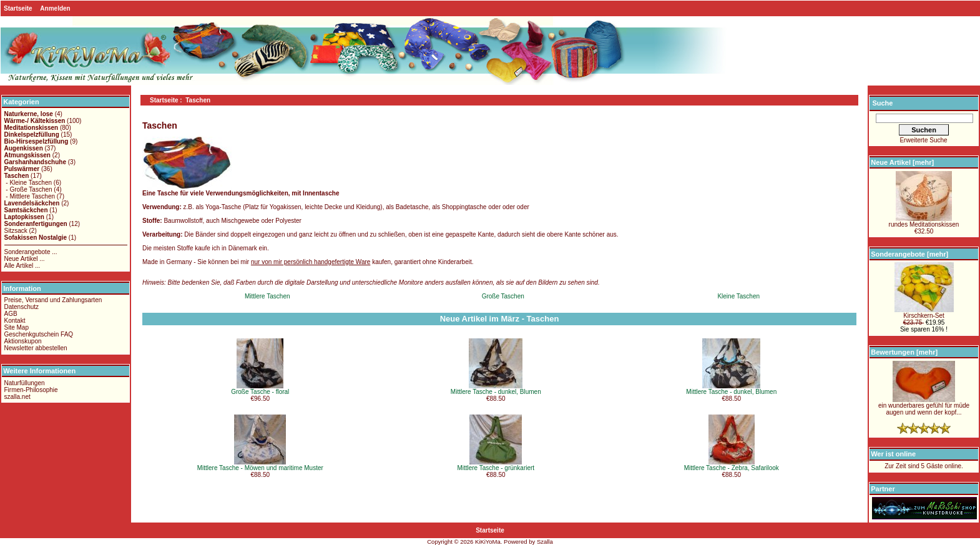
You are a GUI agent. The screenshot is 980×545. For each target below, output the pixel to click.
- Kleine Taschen (28, 183)
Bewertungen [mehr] (904, 352)
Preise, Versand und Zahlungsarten (53, 300)
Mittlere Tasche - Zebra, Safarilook (732, 468)
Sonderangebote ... (31, 252)
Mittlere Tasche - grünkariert (496, 468)
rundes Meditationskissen (924, 222)
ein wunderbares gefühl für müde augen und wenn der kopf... (924, 406)
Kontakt (15, 321)
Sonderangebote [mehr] (909, 254)
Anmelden (55, 8)
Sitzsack (16, 231)
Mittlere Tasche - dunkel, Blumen (496, 392)
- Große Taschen (28, 189)
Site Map (17, 327)
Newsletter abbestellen (36, 348)
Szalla (545, 542)
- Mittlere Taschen (30, 196)
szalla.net (17, 397)
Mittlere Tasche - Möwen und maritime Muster (260, 468)
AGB (11, 314)
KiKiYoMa (488, 542)
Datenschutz (22, 307)
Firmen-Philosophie (31, 390)
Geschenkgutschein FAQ (39, 334)
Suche (882, 103)
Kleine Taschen (738, 296)
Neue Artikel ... (25, 259)
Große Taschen (503, 296)
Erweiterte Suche (923, 140)
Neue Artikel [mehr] (902, 162)
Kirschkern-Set (924, 313)
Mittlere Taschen (267, 296)
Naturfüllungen (25, 383)
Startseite (18, 8)
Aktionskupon (23, 341)
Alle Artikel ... (22, 266)
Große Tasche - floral (260, 392)
